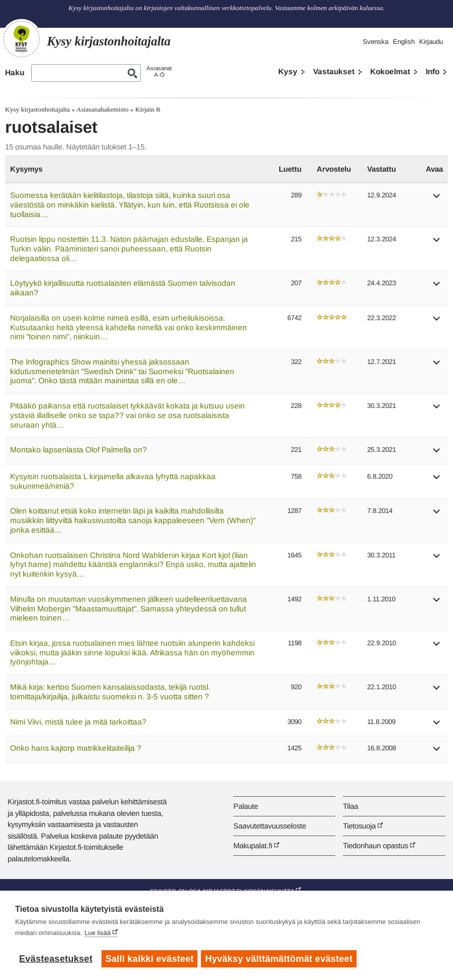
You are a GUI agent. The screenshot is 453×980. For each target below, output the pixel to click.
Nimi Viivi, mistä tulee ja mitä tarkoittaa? (78, 722)
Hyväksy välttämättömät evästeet (280, 959)
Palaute (246, 806)
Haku (15, 72)
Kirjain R (148, 109)
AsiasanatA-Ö (159, 71)
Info (433, 71)
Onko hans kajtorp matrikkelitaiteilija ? (76, 748)
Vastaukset (334, 71)
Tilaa (350, 806)
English (404, 42)
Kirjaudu (431, 42)
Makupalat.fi (253, 845)
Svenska (375, 42)
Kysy (288, 71)
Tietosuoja (359, 826)
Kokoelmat (390, 71)
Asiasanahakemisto (102, 109)
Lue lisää (97, 934)
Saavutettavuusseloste (270, 826)
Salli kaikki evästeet (150, 959)
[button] (437, 199)
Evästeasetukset (56, 959)
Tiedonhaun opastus (375, 845)
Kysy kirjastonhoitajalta (37, 109)
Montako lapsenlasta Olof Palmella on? (79, 450)
